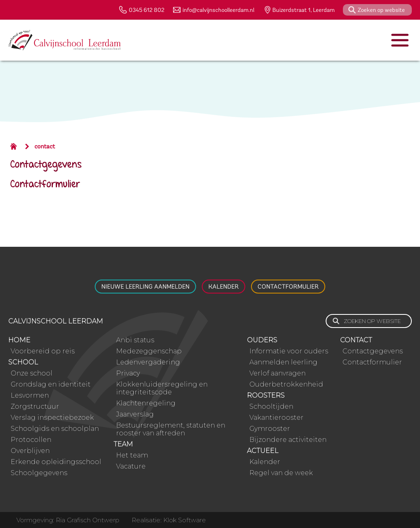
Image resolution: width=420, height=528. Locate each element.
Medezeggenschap (149, 351)
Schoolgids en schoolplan (55, 429)
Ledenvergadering (148, 362)
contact (45, 146)
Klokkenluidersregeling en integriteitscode (162, 388)
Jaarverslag (135, 414)
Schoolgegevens (39, 473)
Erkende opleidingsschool (56, 462)
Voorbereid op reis (43, 351)
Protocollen (31, 440)
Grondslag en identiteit (51, 384)
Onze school (32, 373)
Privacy (128, 373)
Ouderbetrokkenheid (286, 384)
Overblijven (30, 451)
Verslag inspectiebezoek (52, 418)
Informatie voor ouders (289, 351)
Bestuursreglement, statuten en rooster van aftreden (171, 429)
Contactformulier (45, 185)
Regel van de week (281, 473)
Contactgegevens (46, 165)
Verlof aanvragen (277, 373)
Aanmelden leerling (283, 362)
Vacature (131, 466)
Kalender (224, 287)
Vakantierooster (276, 418)
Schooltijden (271, 406)
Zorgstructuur (35, 406)
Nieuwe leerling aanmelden (145, 287)
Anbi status (135, 340)
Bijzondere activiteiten (288, 440)
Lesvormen (30, 395)
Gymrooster (270, 429)
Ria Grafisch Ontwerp (88, 520)
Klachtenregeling (146, 403)
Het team (132, 455)
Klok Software (185, 520)
